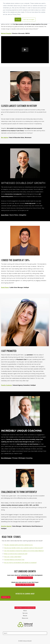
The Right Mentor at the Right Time (14, 560)
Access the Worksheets (25, 585)
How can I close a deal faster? (13, 557)
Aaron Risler (5, 215)
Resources (25, 618)
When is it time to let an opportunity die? (16, 554)
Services (25, 613)
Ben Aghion (5, 137)
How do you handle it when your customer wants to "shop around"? (24, 548)
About (25, 611)
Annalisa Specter (6, 526)
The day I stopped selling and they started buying (18, 545)
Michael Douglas (6, 33)
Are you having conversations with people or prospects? (20, 563)
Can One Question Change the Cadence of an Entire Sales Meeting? (24, 551)
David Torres (5, 287)
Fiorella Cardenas (6, 385)
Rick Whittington (6, 458)
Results (25, 616)
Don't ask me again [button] (29, 19)
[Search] (25, 633)
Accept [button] (18, 19)
